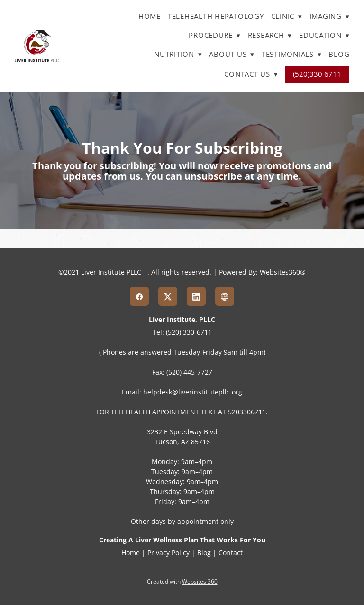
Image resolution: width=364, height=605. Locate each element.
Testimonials (292, 54)
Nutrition (178, 54)
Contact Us (251, 74)
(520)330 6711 (317, 74)
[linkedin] (196, 296)
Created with (182, 582)
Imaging (330, 16)
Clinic (287, 16)
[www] (225, 296)
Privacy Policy (168, 553)
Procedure (214, 35)
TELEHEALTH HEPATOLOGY (216, 16)
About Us (232, 54)
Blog (339, 54)
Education (324, 35)
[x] (168, 296)
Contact (231, 553)
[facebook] (139, 296)
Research (270, 35)
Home (150, 16)
